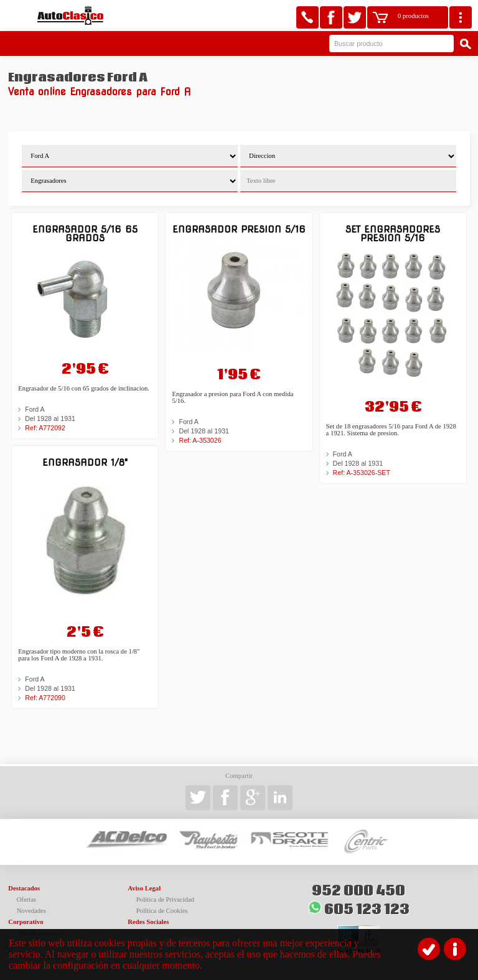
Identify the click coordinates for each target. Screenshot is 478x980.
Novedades (31, 911)
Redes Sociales (148, 922)
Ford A (35, 409)
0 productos (413, 16)
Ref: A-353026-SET (362, 473)
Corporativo (26, 922)
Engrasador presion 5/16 (239, 229)
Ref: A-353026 (200, 440)
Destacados (24, 888)
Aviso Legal (144, 888)
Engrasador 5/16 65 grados (85, 233)
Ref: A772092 (45, 428)
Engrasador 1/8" (85, 462)
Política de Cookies (162, 911)
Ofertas (26, 899)
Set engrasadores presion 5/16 (393, 233)
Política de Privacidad (166, 899)
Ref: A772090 (45, 698)
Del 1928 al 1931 (50, 418)
